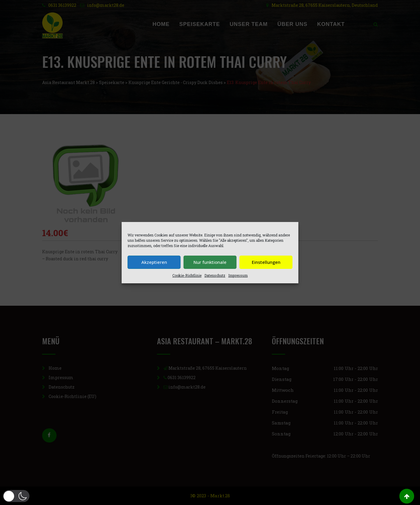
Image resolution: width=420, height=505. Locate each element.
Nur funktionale (210, 262)
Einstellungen (266, 262)
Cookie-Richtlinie (187, 275)
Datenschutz (215, 275)
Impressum (238, 275)
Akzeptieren (154, 262)
